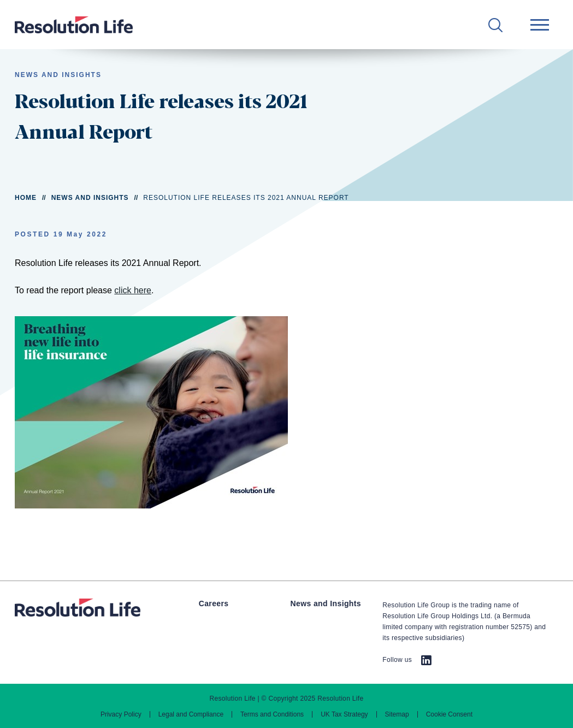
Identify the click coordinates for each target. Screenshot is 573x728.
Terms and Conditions (272, 714)
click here (133, 290)
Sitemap (397, 714)
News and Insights (90, 198)
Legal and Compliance (191, 714)
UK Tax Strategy (344, 714)
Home (26, 198)
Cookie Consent (449, 714)
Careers (214, 603)
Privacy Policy (121, 714)
